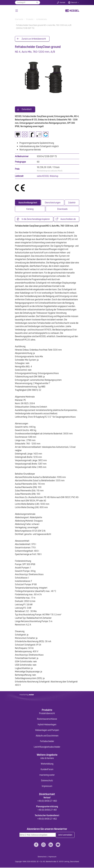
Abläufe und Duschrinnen (47, 736)
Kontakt (63, 3)
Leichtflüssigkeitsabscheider (47, 747)
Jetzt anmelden (65, 835)
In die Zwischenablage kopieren (36, 219)
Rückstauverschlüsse (47, 719)
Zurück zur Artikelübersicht (34, 39)
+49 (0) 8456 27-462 (47, 819)
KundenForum (47, 770)
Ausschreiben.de (68, 219)
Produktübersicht (47, 714)
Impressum (47, 786)
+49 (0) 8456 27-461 (47, 810)
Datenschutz (47, 781)
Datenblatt (27, 109)
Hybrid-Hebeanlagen (47, 725)
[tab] (28, 203)
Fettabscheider (47, 741)
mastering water (47, 775)
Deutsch (74, 3)
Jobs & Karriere (47, 759)
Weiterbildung (47, 764)
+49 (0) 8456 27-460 (47, 801)
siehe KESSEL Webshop (48, 176)
